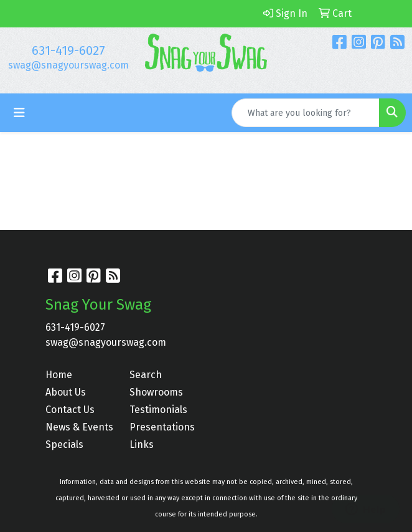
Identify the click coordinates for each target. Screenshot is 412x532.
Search (146, 375)
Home (59, 375)
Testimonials (158, 410)
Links (142, 444)
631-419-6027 (68, 50)
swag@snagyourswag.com (68, 65)
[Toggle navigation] (19, 113)
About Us (66, 392)
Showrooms (156, 392)
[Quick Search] (306, 113)
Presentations (162, 427)
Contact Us (70, 410)
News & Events (79, 427)
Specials (64, 444)
